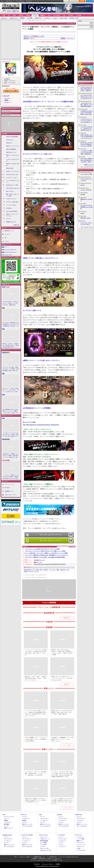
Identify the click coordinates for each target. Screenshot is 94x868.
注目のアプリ (38, 18)
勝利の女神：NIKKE (85, 218)
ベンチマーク (62, 846)
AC (64, 15)
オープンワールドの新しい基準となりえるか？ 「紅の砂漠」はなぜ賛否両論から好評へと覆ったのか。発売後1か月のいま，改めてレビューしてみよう (11, 369)
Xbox (14, 15)
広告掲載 (58, 864)
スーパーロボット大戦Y (86, 174)
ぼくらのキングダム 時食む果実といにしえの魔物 (87, 207)
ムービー (55, 18)
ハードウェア (57, 15)
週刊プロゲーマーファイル (13, 146)
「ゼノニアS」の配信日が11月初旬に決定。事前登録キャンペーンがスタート (46, 555)
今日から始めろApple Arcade (13, 188)
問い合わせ (29, 1)
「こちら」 (56, 859)
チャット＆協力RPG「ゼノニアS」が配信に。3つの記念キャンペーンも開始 (46, 553)
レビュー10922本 (7, 12)
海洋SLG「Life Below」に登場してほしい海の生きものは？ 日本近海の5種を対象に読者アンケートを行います (11, 346)
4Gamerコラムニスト (11, 199)
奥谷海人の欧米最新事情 (12, 137)
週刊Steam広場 (10, 168)
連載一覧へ (17, 225)
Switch (28, 15)
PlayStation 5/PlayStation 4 (10, 252)
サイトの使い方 (20, 1)
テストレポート (63, 839)
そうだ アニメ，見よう (12, 178)
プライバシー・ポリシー (48, 864)
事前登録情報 (44, 841)
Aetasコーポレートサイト (11, 495)
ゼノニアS (11, 75)
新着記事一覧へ (67, 618)
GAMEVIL (7, 79)
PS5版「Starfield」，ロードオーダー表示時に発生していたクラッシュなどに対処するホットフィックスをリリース (87, 136)
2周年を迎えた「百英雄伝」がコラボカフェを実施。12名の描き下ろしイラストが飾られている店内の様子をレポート (11, 456)
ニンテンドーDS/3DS (27, 835)
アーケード (78, 835)
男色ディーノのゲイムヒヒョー (13, 156)
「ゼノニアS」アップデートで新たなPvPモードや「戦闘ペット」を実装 (45, 551)
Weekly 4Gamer (10, 140)
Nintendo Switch (8, 255)
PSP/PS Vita (79, 815)
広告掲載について (9, 491)
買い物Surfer (9, 208)
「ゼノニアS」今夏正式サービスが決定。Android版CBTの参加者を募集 (45, 557)
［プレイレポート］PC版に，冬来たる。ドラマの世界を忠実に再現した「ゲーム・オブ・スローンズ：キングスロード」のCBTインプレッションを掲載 (87, 105)
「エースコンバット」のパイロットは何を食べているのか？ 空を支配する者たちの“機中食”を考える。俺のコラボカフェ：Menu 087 (36, 652)
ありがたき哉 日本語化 (12, 211)
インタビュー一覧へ (67, 808)
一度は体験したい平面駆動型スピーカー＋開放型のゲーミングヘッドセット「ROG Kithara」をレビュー (62, 739)
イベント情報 (80, 839)
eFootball (83, 185)
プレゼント (7, 234)
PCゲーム (7, 247)
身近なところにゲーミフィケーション (13, 215)
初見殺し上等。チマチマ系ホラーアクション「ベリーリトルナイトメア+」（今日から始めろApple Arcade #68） (62, 678)
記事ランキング (8, 828)
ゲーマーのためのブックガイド (13, 181)
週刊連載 (6, 824)
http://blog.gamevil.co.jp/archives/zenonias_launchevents (41, 425)
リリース (31, 571)
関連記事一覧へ (73, 547)
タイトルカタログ (27, 826)
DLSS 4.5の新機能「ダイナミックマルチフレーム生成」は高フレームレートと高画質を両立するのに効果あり (36, 739)
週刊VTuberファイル (11, 152)
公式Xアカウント (10, 1)
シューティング (81, 845)
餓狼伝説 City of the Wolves (86, 200)
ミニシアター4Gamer (11, 205)
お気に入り (74, 1)
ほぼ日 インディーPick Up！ (13, 171)
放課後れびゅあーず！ (12, 222)
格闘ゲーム (80, 841)
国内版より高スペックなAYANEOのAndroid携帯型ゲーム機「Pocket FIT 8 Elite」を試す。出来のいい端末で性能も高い (62, 712)
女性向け (43, 15)
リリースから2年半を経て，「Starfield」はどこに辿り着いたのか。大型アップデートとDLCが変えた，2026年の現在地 (87, 129)
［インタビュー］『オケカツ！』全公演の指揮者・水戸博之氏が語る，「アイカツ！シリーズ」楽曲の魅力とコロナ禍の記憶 (36, 773)
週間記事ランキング (9, 231)
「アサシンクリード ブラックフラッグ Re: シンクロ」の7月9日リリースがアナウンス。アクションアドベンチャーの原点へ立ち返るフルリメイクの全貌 (87, 121)
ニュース (7, 98)
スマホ (35, 15)
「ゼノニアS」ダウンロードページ (50, 535)
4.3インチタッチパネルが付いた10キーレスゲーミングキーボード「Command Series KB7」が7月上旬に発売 (87, 97)
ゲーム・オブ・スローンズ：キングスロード (87, 223)
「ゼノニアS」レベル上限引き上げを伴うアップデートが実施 (42, 549)
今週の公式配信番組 (11, 149)
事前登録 (22, 18)
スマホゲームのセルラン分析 (13, 160)
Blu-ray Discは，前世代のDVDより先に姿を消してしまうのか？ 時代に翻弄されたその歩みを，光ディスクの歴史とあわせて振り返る (11, 324)
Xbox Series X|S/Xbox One (10, 250)
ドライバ (7, 241)
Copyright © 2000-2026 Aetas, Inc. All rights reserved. (47, 866)
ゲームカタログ (81, 850)
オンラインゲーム (9, 817)
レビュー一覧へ (67, 745)
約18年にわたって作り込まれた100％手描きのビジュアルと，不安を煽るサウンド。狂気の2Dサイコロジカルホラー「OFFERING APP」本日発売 (87, 144)
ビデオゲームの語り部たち (13, 202)
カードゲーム (80, 843)
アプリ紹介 (43, 845)
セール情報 (30, 18)
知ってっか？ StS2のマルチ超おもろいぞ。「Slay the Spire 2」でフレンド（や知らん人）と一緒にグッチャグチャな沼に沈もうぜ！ (11, 390)
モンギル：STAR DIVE (86, 190)
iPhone (38, 570)
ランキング (90, 1)
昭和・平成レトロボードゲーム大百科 (13, 195)
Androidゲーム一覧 (74, 18)
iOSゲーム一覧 (63, 18)
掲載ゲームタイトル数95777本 (11, 10)
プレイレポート (45, 818)
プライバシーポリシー (10, 484)
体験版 (6, 100)
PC (9, 15)
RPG (41, 570)
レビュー (6, 818)
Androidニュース (14, 18)
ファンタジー (52, 570)
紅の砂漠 (83, 194)
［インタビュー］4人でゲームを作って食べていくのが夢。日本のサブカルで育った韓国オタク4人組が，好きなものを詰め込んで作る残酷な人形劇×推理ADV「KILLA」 (11, 435)
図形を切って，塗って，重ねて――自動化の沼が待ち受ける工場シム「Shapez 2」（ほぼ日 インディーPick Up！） (36, 678)
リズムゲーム (80, 846)
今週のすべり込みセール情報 (13, 164)
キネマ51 (8, 219)
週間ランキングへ (89, 165)
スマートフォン (43, 835)
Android (26, 571)
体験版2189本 (16, 12)
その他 (78, 848)
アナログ (71, 15)
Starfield (82, 213)
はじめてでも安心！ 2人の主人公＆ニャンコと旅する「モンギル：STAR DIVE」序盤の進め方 (11, 303)
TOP (4, 15)
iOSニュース (4, 18)
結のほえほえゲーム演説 (12, 185)
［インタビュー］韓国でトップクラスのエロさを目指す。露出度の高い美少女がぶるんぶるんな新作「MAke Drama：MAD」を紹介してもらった (11, 477)
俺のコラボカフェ (10, 191)
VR (49, 15)
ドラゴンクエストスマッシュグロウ (87, 180)
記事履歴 (82, 1)
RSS (2, 1)
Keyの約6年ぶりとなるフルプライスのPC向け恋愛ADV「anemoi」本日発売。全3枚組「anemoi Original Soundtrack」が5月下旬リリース (87, 113)
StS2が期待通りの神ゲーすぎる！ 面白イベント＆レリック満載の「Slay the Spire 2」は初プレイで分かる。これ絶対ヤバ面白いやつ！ (11, 411)
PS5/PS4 (21, 15)
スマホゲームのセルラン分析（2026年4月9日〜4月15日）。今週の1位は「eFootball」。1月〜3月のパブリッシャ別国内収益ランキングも (87, 89)
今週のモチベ (9, 143)
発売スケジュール (27, 824)
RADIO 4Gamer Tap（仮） (12, 174)
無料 (58, 570)
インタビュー (47, 18)
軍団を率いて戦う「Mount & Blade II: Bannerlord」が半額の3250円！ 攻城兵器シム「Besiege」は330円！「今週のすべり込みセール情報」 (62, 652)
